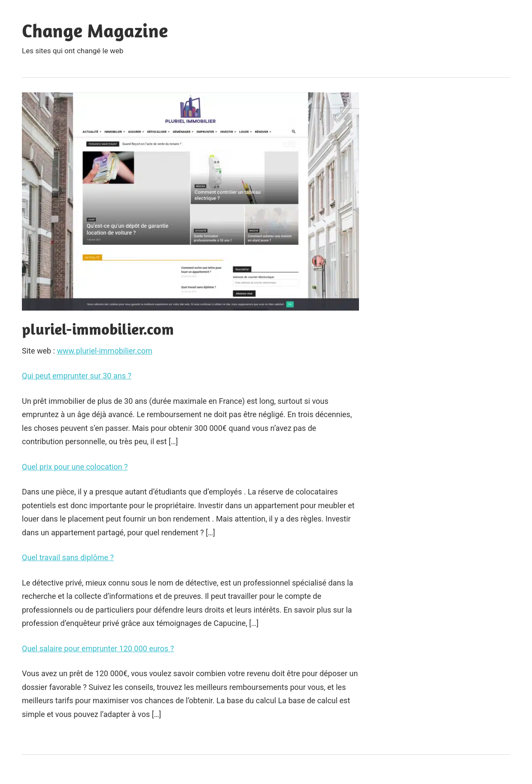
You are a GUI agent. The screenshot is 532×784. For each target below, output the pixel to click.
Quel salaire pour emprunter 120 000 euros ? (98, 648)
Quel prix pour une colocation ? (75, 467)
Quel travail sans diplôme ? (68, 557)
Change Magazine (95, 31)
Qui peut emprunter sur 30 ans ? (77, 376)
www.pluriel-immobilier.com (104, 351)
